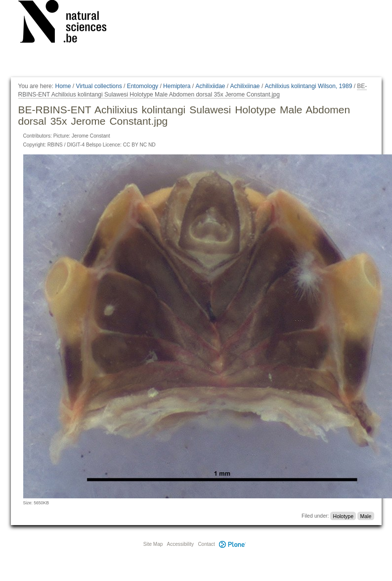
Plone (233, 544)
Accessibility (180, 544)
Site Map (153, 544)
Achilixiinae (245, 86)
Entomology (143, 86)
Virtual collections (99, 86)
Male (366, 516)
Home (63, 86)
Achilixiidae (210, 86)
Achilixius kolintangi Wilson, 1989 (309, 86)
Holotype (343, 516)
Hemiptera (177, 86)
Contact (206, 544)
